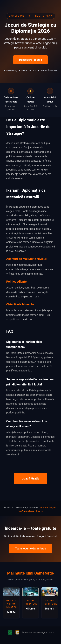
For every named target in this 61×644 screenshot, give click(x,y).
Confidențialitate (26, 511)
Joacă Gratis (30, 478)
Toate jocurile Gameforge (30, 548)
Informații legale (48, 507)
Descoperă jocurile (31, 60)
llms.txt (39, 511)
